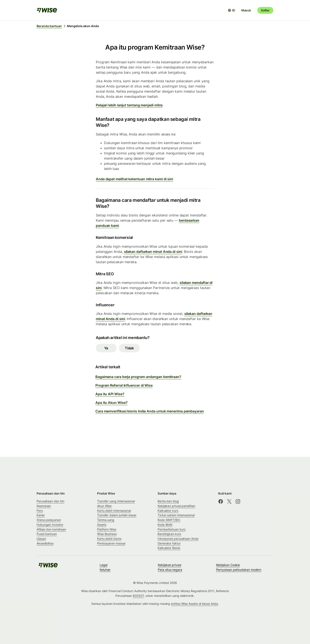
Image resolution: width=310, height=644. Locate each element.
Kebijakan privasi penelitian (176, 506)
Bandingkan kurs (169, 534)
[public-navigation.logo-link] (48, 567)
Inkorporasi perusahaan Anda (178, 539)
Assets (102, 525)
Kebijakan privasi (170, 565)
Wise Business (107, 534)
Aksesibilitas (45, 543)
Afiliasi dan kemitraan (51, 529)
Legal (104, 565)
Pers (40, 511)
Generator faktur (169, 543)
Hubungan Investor (50, 525)
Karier (41, 515)
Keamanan (44, 506)
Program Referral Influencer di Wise (124, 385)
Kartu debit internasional (114, 511)
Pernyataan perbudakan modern (239, 570)
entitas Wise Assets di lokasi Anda (194, 604)
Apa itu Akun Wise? (112, 403)
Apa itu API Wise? (110, 394)
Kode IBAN (165, 525)
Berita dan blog (168, 501)
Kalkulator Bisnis (169, 548)
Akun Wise (104, 506)
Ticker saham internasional (176, 515)
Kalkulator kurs (168, 511)
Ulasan (41, 539)
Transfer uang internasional (116, 501)
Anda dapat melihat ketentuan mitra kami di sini (134, 179)
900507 (138, 596)
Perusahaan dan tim (50, 501)
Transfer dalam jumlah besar (117, 515)
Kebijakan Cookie (228, 565)
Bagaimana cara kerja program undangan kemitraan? (138, 377)
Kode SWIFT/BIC (169, 520)
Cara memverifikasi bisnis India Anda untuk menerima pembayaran (150, 411)
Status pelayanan (49, 520)
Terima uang (106, 520)
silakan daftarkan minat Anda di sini (153, 252)
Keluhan (105, 570)
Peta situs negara (170, 570)
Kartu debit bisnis (109, 539)
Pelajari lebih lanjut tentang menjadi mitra (129, 105)
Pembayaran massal (111, 543)
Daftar (265, 10)
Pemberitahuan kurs (172, 529)
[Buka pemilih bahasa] (231, 10)
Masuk (246, 10)
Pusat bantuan (47, 534)
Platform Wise (107, 529)
